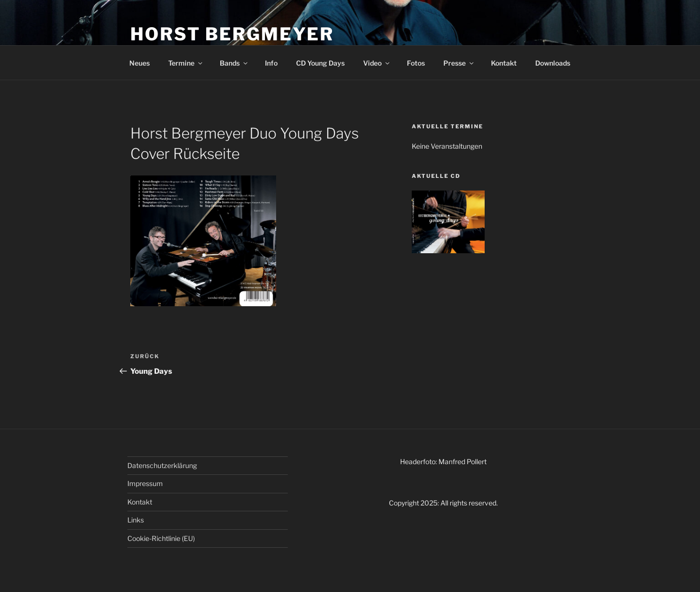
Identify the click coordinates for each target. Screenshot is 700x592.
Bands (234, 63)
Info (271, 63)
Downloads (553, 63)
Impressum (145, 483)
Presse (459, 63)
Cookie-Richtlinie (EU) (161, 538)
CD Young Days (320, 63)
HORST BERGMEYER (232, 34)
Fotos (416, 63)
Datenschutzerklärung (162, 465)
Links (136, 520)
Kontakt (504, 63)
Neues (140, 63)
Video (377, 63)
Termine (186, 63)
